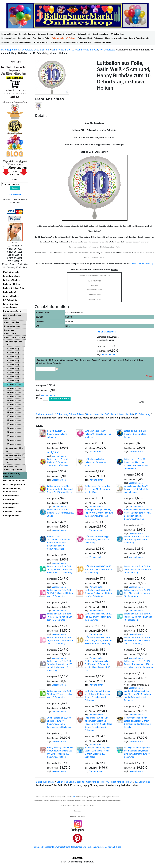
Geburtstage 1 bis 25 (87, 50)
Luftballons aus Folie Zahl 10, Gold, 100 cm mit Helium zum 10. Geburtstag (98, 569)
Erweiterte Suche (62, 847)
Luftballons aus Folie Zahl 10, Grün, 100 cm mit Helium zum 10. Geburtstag (60, 694)
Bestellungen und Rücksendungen (86, 847)
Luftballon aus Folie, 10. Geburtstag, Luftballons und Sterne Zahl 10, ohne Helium (60, 489)
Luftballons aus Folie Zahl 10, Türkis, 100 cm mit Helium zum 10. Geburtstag (138, 617)
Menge (39, 398)
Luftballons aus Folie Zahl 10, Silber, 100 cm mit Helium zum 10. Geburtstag (138, 569)
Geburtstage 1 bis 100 (63, 50)
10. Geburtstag (108, 50)
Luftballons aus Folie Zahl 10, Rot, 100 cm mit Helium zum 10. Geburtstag (98, 617)
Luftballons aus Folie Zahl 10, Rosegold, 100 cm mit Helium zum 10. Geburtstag (98, 593)
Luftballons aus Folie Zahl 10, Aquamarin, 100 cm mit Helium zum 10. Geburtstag (60, 569)
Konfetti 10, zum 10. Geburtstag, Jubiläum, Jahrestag (57, 434)
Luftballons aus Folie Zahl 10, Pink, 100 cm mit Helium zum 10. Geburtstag (60, 593)
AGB (74, 797)
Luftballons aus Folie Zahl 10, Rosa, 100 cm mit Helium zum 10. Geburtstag (60, 641)
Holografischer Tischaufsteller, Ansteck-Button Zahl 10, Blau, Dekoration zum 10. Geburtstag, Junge (58, 543)
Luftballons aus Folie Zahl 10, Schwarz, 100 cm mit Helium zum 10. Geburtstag (137, 641)
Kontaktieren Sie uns (111, 847)
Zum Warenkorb (15, 195)
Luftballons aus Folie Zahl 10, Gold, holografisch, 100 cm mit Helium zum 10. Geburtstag (99, 641)
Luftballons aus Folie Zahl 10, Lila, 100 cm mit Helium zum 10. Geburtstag (60, 617)
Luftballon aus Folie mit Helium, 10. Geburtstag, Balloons (135, 434)
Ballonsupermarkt (10, 50)
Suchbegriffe (48, 847)
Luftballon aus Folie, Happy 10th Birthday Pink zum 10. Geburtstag (97, 540)
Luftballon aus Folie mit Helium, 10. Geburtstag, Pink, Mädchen (98, 434)
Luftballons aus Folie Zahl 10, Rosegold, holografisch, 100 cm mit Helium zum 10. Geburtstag (138, 664)
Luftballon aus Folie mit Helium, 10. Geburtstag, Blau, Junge (60, 513)
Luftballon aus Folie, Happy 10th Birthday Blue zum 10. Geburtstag (137, 540)
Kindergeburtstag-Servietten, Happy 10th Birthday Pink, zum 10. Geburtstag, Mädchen (99, 513)
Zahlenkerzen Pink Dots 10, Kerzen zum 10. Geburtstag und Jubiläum (97, 489)
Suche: (15, 180)
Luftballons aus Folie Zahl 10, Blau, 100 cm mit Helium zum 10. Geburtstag (138, 593)
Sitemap (38, 847)
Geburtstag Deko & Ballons (36, 50)
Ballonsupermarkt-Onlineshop (142, 264)
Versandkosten (109, 354)
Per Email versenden (106, 332)
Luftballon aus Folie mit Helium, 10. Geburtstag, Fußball (95, 462)
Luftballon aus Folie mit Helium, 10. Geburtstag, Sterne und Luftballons (58, 462)
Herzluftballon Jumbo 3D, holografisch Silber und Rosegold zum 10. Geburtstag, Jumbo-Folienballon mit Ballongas (99, 724)
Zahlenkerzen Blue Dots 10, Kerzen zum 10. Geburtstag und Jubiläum (137, 489)
